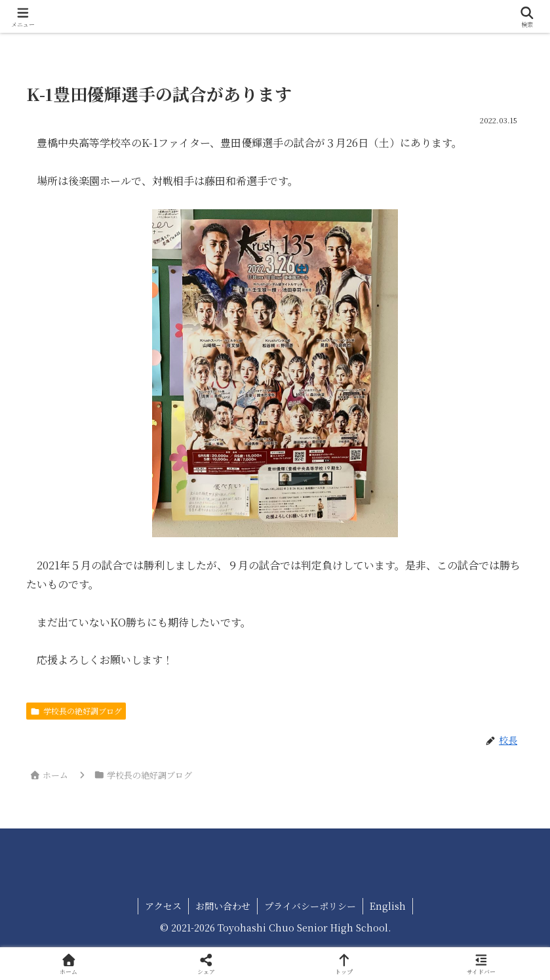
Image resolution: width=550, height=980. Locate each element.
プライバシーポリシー (310, 906)
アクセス (163, 906)
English (388, 906)
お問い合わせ (223, 906)
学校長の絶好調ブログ (76, 711)
